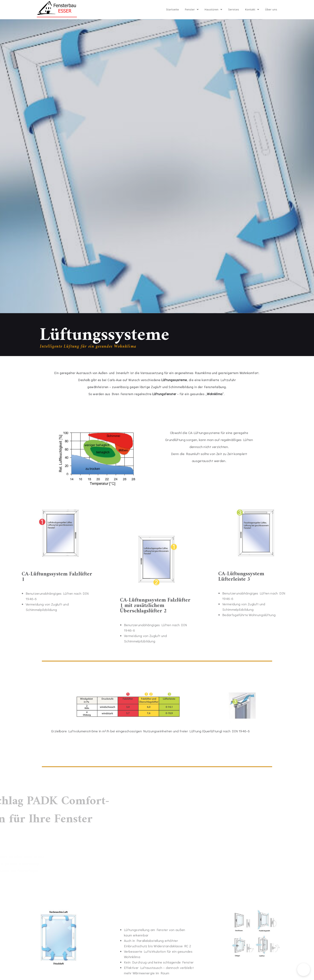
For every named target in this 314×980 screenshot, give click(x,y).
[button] (304, 970)
